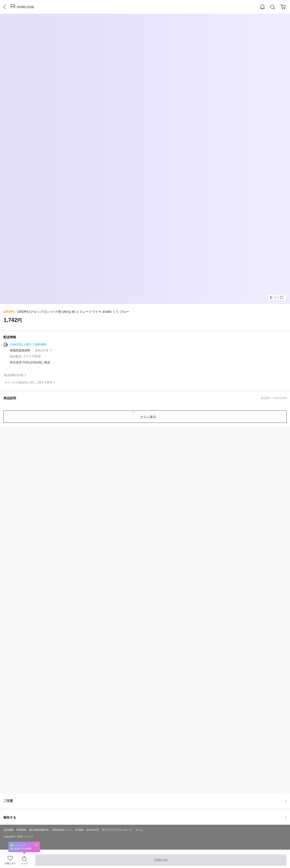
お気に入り (10, 863)
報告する (145, 817)
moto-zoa (25, 7)
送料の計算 (42, 350)
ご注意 (145, 801)
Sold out (161, 862)
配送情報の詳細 (14, 375)
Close (36, 845)
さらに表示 (148, 417)
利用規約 (21, 830)
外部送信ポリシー (62, 830)
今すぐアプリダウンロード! (117, 830)
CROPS (9, 312)
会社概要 (8, 830)
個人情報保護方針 (39, 830)
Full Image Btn (282, 297)
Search (273, 7)
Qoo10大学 (93, 830)
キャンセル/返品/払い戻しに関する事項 (28, 382)
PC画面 (79, 830)
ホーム (139, 830)
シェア (24, 863)
